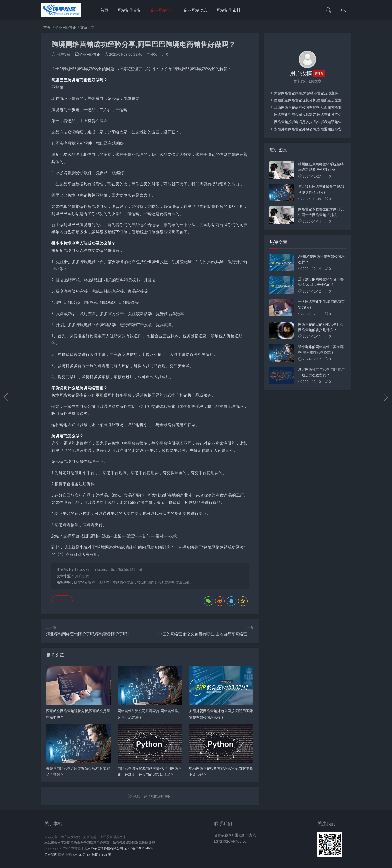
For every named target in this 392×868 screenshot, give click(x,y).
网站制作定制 (129, 10)
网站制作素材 (228, 10)
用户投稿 (82, 576)
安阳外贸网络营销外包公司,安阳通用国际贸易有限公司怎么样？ (323, 129)
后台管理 (51, 855)
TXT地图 (93, 855)
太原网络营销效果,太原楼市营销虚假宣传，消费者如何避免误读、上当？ (330, 93)
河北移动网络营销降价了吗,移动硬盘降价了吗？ (89, 634)
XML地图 (79, 855)
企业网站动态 (195, 10)
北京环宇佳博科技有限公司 (104, 848)
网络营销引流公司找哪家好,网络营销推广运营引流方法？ (318, 114)
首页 (104, 10)
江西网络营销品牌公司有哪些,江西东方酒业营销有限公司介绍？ (323, 107)
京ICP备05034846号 (138, 848)
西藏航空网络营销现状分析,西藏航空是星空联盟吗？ (315, 100)
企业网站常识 (162, 10)
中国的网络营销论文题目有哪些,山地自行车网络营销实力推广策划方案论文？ (227, 634)
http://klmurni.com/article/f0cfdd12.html (109, 570)
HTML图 (105, 855)
